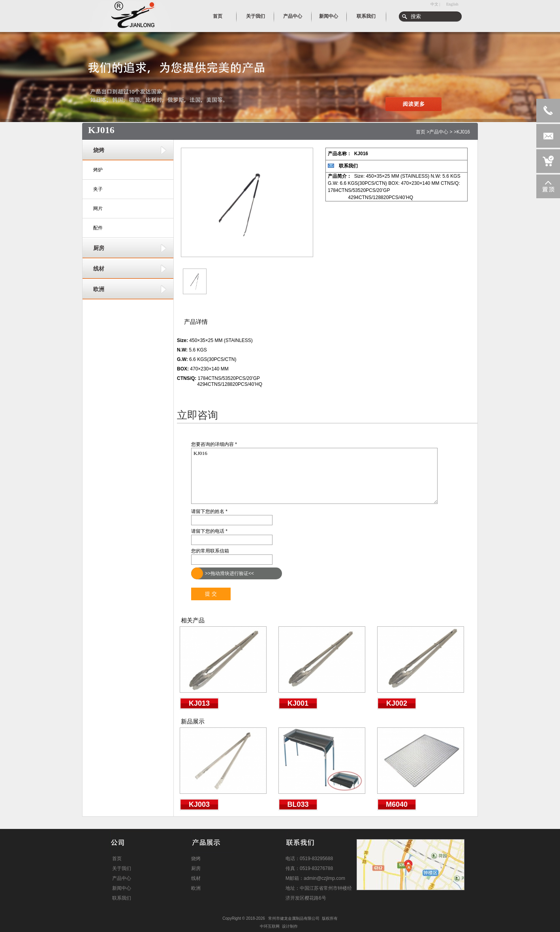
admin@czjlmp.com (324, 878)
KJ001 (298, 703)
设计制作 (290, 926)
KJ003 (199, 804)
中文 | (435, 4)
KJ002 (397, 703)
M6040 (397, 804)
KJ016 (314, 476)
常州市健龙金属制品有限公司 (294, 918)
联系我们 (348, 166)
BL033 (298, 804)
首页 (421, 132)
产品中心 (439, 132)
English (452, 4)
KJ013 (199, 703)
